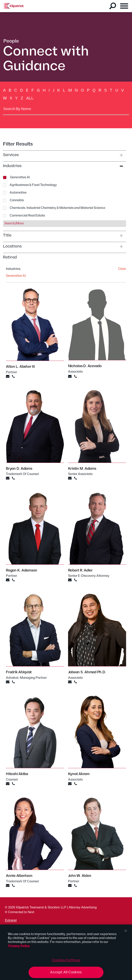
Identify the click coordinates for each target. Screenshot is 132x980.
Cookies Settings (66, 960)
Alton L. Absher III (20, 367)
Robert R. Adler (80, 570)
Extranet (11, 920)
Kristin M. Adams (82, 469)
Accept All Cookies (66, 972)
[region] (66, 952)
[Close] (126, 931)
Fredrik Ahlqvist (19, 672)
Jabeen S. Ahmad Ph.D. (87, 672)
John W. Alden (80, 876)
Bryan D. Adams (19, 469)
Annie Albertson (19, 876)
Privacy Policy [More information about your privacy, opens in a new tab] (19, 946)
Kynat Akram (79, 774)
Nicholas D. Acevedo (85, 366)
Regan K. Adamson (22, 570)
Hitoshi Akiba (17, 774)
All (30, 98)
